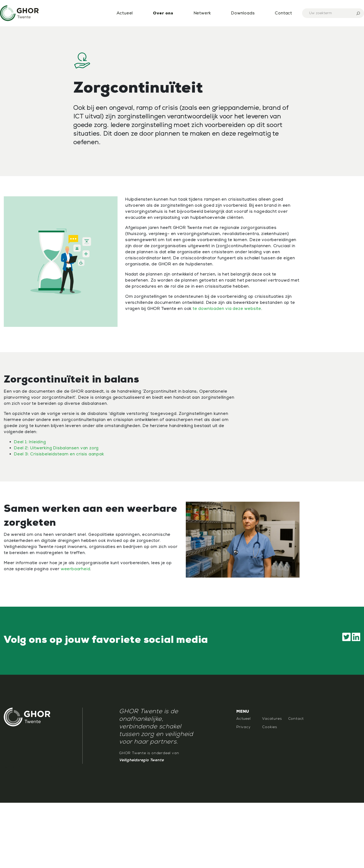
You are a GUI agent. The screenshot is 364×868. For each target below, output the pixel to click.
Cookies (270, 727)
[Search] (333, 13)
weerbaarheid (75, 569)
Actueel (125, 13)
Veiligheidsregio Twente (141, 760)
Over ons (163, 13)
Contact (283, 13)
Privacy (243, 727)
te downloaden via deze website (227, 309)
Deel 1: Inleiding (30, 442)
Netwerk (202, 13)
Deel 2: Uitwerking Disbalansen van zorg (56, 448)
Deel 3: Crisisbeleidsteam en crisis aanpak (59, 454)
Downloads (243, 13)
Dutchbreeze (47, 767)
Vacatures (272, 719)
